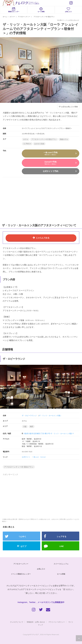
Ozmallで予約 (51, 163)
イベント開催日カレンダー (21, 574)
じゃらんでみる (43, 238)
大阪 (25, 426)
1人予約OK (27, 144)
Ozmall (43, 457)
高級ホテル (64, 139)
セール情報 (41, 10)
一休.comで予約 (51, 153)
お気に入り (68, 10)
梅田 (32, 426)
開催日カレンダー (14, 10)
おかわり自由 (39, 144)
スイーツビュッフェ (61, 564)
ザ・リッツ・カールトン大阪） (50, 415)
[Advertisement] (21, 200)
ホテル (26, 139)
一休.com (36, 457)
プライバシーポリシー (57, 622)
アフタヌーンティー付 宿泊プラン (44, 139)
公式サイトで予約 (51, 171)
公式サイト (26, 457)
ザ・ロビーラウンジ (29, 415)
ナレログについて (17, 622)
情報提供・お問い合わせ (36, 622)
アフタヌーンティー (21, 564)
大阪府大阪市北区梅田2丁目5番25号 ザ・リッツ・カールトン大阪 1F (49, 433)
